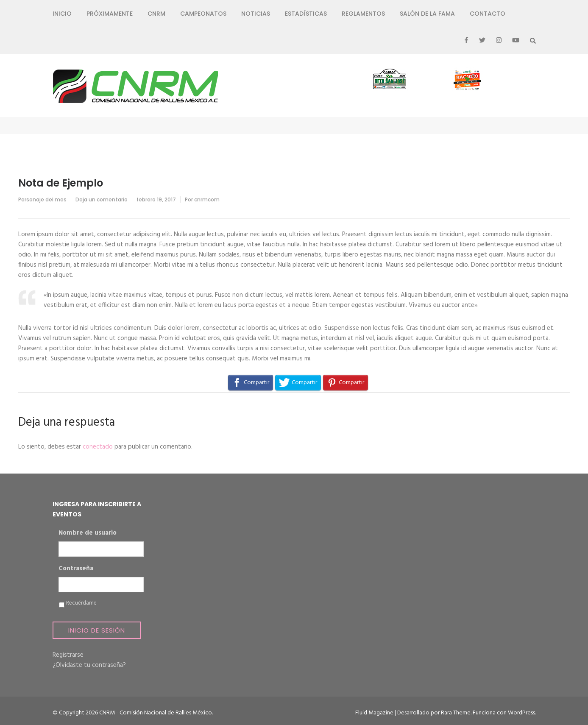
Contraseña (76, 569)
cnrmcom (207, 199)
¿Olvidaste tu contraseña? (89, 665)
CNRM (156, 14)
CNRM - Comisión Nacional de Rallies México (156, 713)
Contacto (488, 14)
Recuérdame (81, 603)
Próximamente (110, 14)
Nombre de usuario (88, 533)
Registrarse (68, 655)
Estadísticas (306, 14)
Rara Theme (456, 713)
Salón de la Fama (427, 14)
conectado (98, 447)
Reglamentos (363, 14)
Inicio (62, 14)
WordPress (521, 713)
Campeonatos (203, 14)
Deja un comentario (102, 199)
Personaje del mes (42, 199)
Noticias (256, 14)
